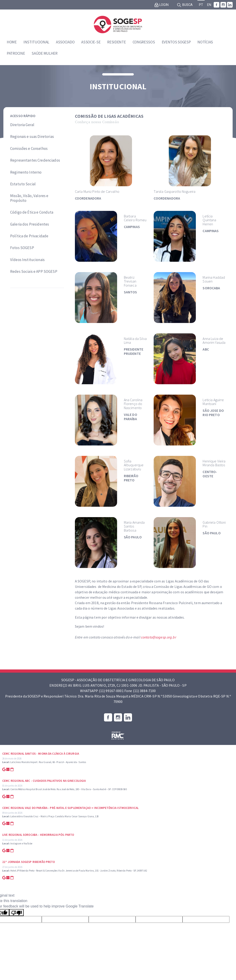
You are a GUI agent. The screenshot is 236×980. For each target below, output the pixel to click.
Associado (65, 42)
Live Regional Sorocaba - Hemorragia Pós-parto (38, 835)
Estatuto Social (23, 184)
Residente (116, 42)
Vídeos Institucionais (27, 260)
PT (201, 5)
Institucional (36, 42)
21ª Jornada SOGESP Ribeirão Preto (29, 862)
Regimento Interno (26, 172)
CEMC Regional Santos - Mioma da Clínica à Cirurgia (41, 754)
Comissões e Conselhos (29, 148)
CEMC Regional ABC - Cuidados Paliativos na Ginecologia (44, 781)
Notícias (205, 42)
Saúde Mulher (44, 53)
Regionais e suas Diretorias (32, 137)
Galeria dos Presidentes (30, 224)
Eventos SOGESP (176, 42)
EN (209, 5)
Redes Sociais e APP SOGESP (34, 271)
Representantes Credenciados (35, 160)
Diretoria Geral (22, 125)
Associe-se (91, 42)
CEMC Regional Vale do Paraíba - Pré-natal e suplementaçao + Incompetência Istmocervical (70, 808)
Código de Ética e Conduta (32, 212)
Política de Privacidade (29, 236)
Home (12, 42)
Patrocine (16, 53)
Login (162, 5)
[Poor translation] (16, 913)
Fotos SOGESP (22, 248)
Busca (185, 5)
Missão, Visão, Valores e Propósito (29, 198)
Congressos (144, 42)
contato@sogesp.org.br (159, 637)
